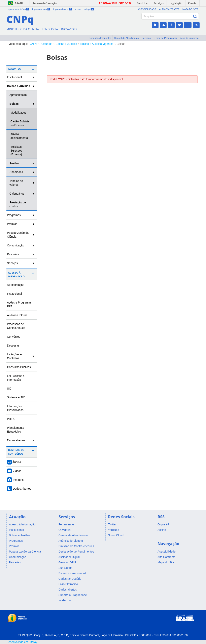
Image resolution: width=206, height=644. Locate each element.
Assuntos (46, 44)
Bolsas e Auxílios (66, 44)
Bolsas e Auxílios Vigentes (97, 44)
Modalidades (18, 113)
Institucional (14, 77)
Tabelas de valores (16, 183)
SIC (9, 389)
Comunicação (16, 245)
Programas (14, 215)
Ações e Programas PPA (19, 304)
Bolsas (121, 44)
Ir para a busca (62, 9)
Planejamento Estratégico (16, 430)
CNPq (33, 44)
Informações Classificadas (15, 408)
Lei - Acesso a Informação (16, 378)
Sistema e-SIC (16, 397)
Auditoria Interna (17, 315)
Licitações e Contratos (14, 356)
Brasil (19, 3)
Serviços (146, 38)
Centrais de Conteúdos (16, 452)
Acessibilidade (147, 9)
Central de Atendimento (126, 38)
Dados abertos (16, 440)
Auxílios (14, 163)
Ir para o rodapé (84, 9)
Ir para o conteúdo (18, 9)
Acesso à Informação (16, 275)
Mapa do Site (190, 9)
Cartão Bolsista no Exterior (20, 123)
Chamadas (16, 172)
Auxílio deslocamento (19, 136)
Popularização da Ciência (18, 235)
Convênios (14, 337)
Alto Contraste (169, 9)
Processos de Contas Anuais (16, 326)
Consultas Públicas (19, 367)
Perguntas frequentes (100, 38)
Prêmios (12, 224)
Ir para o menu (41, 9)
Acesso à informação (45, 3)
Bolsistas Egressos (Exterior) (16, 151)
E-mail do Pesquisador (165, 38)
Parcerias (13, 254)
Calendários (17, 194)
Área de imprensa (189, 38)
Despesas (13, 346)
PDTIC (11, 419)
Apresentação (18, 95)
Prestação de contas (18, 204)
